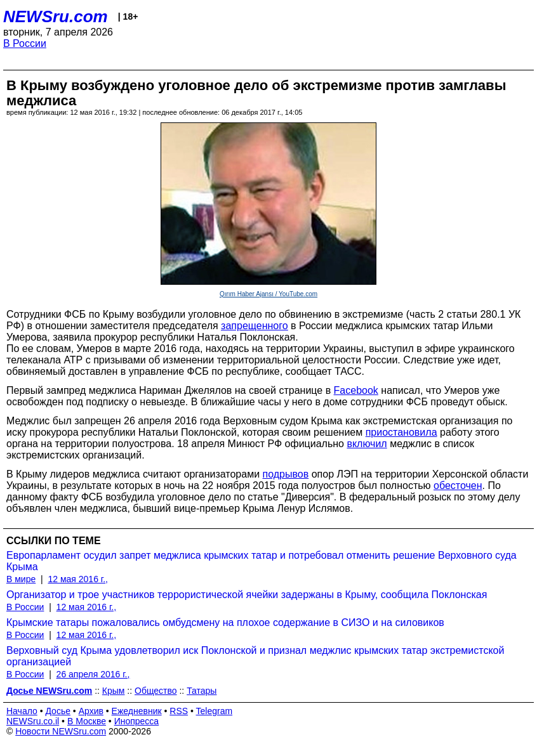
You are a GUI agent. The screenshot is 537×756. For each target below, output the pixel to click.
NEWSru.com (56, 16)
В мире (21, 579)
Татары (202, 691)
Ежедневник (137, 711)
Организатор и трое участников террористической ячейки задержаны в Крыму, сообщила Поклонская (247, 595)
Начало (22, 711)
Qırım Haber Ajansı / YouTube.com (268, 294)
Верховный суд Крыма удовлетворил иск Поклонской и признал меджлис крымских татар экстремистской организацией (255, 656)
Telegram (215, 711)
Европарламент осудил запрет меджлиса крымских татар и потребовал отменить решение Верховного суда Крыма (262, 561)
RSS (179, 711)
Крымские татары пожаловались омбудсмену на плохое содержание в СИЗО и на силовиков (225, 622)
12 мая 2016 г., (78, 579)
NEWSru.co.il (33, 721)
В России (25, 43)
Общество (156, 691)
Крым (114, 691)
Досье (58, 711)
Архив (91, 711)
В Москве (87, 721)
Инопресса (137, 721)
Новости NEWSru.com (61, 731)
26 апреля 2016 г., (93, 674)
